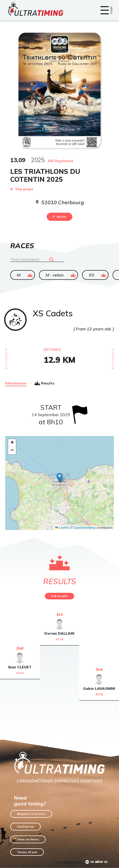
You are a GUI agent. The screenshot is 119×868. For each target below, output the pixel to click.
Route (60, 217)
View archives (28, 839)
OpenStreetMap (85, 528)
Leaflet (62, 528)
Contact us (26, 827)
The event (22, 189)
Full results (60, 596)
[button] (60, 478)
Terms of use (27, 852)
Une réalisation (68, 862)
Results (44, 383)
